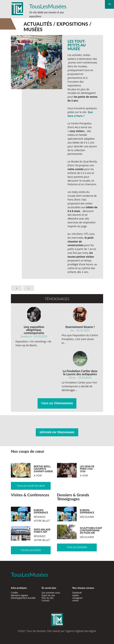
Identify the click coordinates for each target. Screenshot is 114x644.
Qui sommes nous (51, 593)
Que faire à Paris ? (80, 114)
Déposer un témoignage (57, 432)
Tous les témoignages (57, 403)
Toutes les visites (31, 550)
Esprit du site (48, 595)
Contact (45, 601)
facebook (77, 593)
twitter (76, 595)
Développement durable (23, 598)
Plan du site (47, 598)
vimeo (76, 601)
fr (109, 4)
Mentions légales (19, 595)
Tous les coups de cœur (31, 486)
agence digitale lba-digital (81, 631)
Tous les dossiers (77, 547)
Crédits (15, 593)
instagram (78, 598)
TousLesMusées (48, 6)
